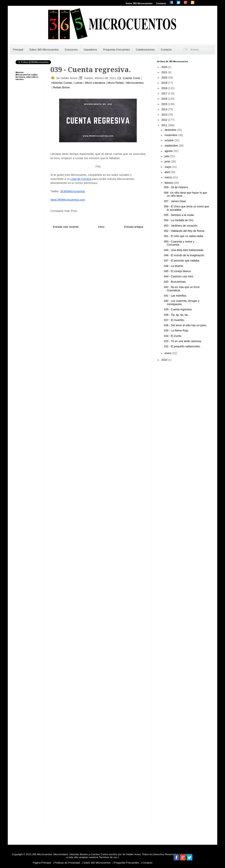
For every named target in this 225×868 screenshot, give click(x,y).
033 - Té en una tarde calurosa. (183, 341)
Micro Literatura (95, 83)
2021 (165, 72)
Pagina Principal (42, 863)
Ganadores (90, 50)
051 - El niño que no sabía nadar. (184, 236)
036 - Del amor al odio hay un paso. (185, 325)
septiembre (172, 146)
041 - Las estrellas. (175, 296)
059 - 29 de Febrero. (176, 187)
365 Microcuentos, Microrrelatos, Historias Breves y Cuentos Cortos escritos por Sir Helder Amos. (87, 854)
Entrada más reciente (66, 227)
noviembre (171, 135)
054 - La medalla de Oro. (179, 220)
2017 (165, 93)
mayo (168, 167)
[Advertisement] (27, 180)
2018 (165, 88)
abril (167, 172)
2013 (165, 115)
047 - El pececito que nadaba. (182, 261)
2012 (165, 120)
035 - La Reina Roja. (176, 330)
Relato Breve (61, 87)
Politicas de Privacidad (67, 863)
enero (168, 353)
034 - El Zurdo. (173, 336)
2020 (165, 78)
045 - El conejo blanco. (178, 271)
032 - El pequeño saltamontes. (182, 346)
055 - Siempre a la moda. (179, 215)
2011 (165, 125)
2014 (165, 109)
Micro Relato (116, 83)
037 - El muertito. (174, 320)
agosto (169, 151)
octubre (169, 140)
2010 (165, 360)
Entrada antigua (134, 227)
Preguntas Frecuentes (117, 50)
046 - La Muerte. (174, 266)
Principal (18, 50)
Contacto (161, 3)
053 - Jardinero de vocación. (181, 226)
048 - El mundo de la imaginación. (184, 255)
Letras (79, 83)
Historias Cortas (62, 83)
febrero (169, 183)
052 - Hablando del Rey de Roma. (184, 231)
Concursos (71, 50)
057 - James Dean (175, 201)
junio (168, 161)
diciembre (171, 130)
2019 (165, 83)
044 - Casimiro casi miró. (179, 276)
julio (167, 156)
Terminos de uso (109, 857)
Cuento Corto (131, 78)
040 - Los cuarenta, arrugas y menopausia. (182, 302)
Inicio (101, 227)
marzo (169, 177)
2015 (165, 104)
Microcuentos (135, 83)
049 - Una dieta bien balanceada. (184, 250)
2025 (165, 67)
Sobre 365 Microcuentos (139, 3)
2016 (165, 99)
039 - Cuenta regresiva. (178, 309)
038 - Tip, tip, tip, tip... (177, 315)
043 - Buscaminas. (175, 282)
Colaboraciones (145, 50)
